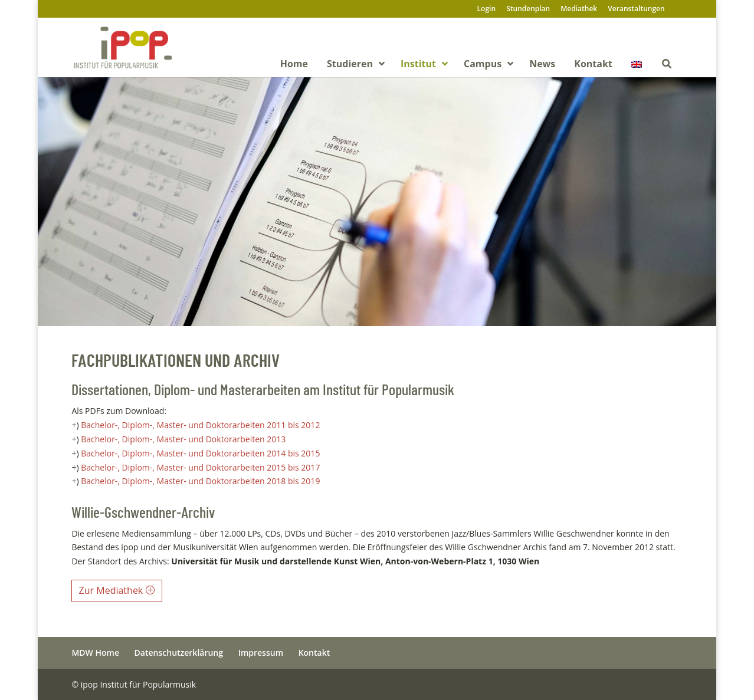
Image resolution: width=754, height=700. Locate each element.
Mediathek (579, 9)
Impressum (261, 653)
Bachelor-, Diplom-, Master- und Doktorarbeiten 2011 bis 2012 (201, 425)
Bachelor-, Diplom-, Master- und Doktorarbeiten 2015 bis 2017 (200, 467)
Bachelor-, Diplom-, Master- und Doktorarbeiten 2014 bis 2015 (200, 453)
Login (486, 9)
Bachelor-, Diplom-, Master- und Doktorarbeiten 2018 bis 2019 (200, 481)
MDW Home (95, 653)
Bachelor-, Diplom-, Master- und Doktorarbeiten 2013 (184, 439)
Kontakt (314, 653)
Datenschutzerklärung (179, 653)
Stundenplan (528, 9)
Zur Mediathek (111, 590)
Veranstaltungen (636, 9)
